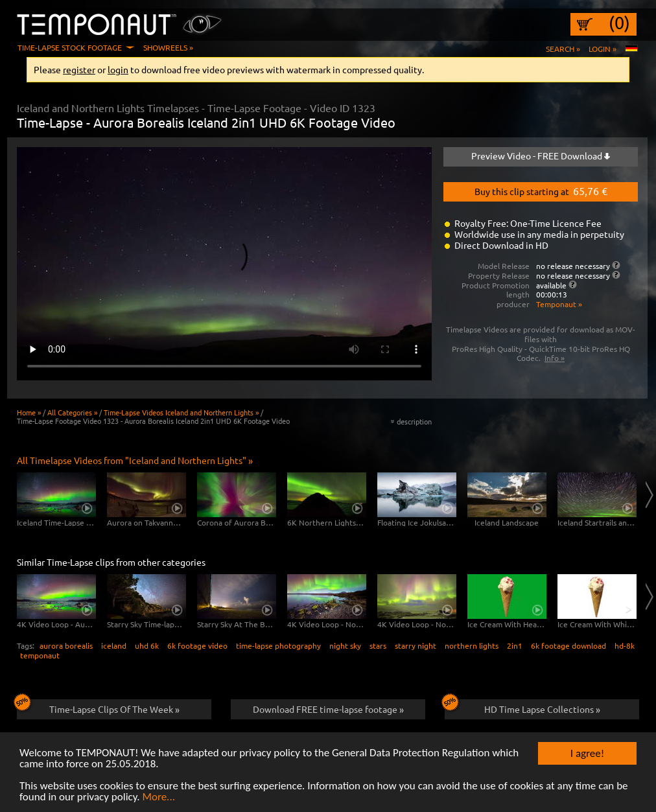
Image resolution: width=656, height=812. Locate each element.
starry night (416, 645)
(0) (619, 23)
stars (378, 645)
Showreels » (168, 47)
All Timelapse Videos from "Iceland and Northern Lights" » (135, 460)
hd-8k (625, 645)
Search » (563, 49)
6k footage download (568, 645)
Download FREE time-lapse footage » (328, 709)
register (79, 69)
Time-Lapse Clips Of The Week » (98, 707)
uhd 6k (147, 645)
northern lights (472, 645)
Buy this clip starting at (541, 191)
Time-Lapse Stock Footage (70, 47)
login (118, 69)
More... (158, 797)
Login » (603, 49)
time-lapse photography (278, 645)
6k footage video (197, 645)
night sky (345, 645)
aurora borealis (66, 645)
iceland (114, 645)
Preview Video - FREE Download (541, 156)
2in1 (515, 645)
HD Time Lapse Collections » (522, 707)
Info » (555, 358)
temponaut (40, 655)
